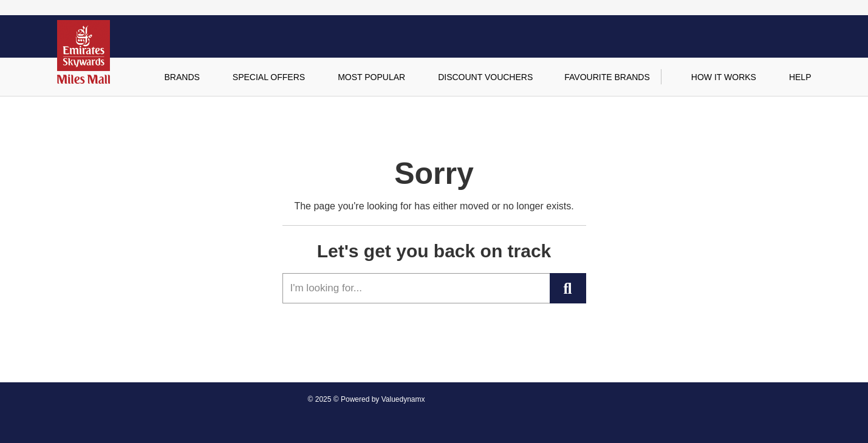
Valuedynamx (403, 399)
